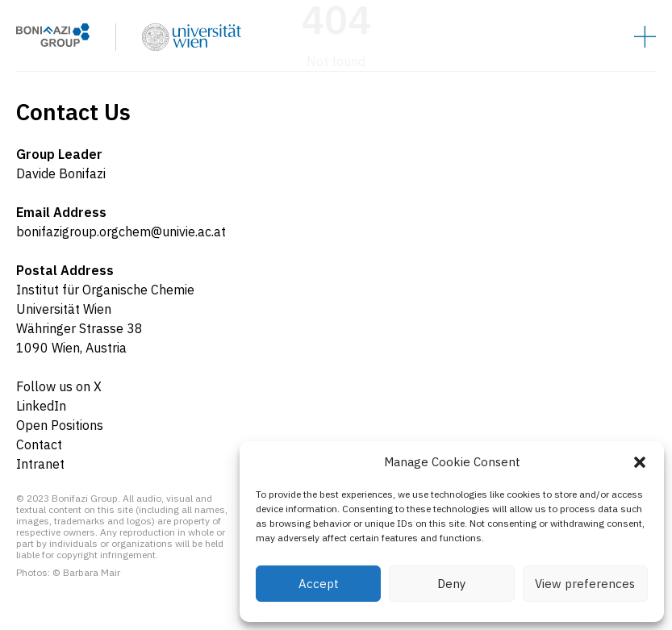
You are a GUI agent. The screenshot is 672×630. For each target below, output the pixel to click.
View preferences (585, 584)
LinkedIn (41, 406)
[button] (640, 462)
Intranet (40, 464)
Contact (39, 444)
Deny (451, 584)
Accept (319, 584)
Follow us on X (59, 386)
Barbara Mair (92, 572)
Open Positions (60, 425)
